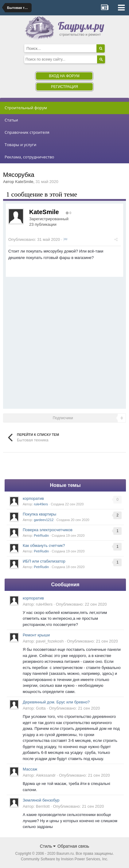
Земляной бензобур (41, 800)
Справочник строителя (27, 132)
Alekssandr (46, 775)
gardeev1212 (44, 520)
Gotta (41, 708)
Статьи (11, 120)
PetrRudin (41, 536)
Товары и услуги (20, 145)
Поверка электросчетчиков (48, 530)
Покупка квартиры (39, 514)
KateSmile (24, 182)
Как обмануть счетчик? (44, 545)
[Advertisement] (64, 341)
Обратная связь (73, 846)
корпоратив (33, 498)
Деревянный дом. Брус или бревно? (56, 702)
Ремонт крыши (36, 635)
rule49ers (41, 504)
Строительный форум (26, 108)
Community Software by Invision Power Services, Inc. (64, 859)
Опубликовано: (34, 239)
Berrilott (43, 806)
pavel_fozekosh (50, 641)
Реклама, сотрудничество (29, 157)
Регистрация (64, 87)
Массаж (30, 769)
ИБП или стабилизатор (44, 561)
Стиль (48, 846)
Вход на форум (64, 76)
